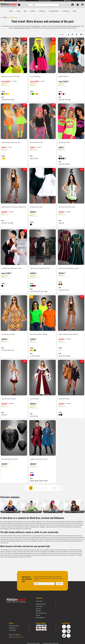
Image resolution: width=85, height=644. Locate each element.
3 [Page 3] (39, 493)
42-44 (17, 100)
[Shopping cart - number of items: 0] (82, 5)
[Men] (26, 12)
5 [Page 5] (46, 493)
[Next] (58, 493)
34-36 (4, 100)
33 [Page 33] (54, 493)
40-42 (12, 100)
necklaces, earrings (48, 546)
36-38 (8, 100)
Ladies (5, 17)
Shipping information (41, 609)
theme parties (36, 26)
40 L (6, 224)
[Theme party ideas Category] (53, 511)
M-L (35, 159)
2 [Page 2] (35, 493)
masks (37, 532)
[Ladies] (19, 12)
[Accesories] (66, 12)
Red (68, 100)
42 (11, 224)
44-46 (14, 224)
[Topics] (11, 12)
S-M (32, 159)
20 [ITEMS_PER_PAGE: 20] (82, 34)
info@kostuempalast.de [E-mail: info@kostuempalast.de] (18, 642)
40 (39, 293)
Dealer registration (40, 622)
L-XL (39, 159)
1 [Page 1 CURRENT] (31, 493)
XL (38, 358)
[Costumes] (61, 35)
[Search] (45, 5)
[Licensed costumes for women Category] (11, 511)
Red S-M (33, 485)
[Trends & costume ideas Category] (74, 511)
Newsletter (38, 616)
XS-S (61, 224)
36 (3, 224)
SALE (14, 533)
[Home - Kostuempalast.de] (16, 605)
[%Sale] (74, 12)
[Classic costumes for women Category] (32, 511)
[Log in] (72, 5)
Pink (65, 100)
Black (61, 100)
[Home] (1, 17)
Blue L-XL (51, 485)
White (72, 100)
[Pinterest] (69, 640)
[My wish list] (78, 5)
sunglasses (43, 532)
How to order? (39, 606)
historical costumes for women (22, 28)
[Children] (33, 12)
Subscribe (60, 588)
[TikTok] (64, 640)
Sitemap (38, 620)
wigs (48, 532)
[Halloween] (42, 12)
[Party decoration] (54, 12)
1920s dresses (76, 26)
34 (32, 293)
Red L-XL (39, 485)
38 (37, 293)
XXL (41, 358)
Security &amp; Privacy (41, 618)
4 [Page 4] (42, 493)
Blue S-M (45, 485)
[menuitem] (1, 1)
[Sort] (77, 34)
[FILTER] (72, 34)
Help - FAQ (38, 613)
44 (44, 293)
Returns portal (39, 611)
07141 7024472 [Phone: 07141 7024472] (16, 639)
